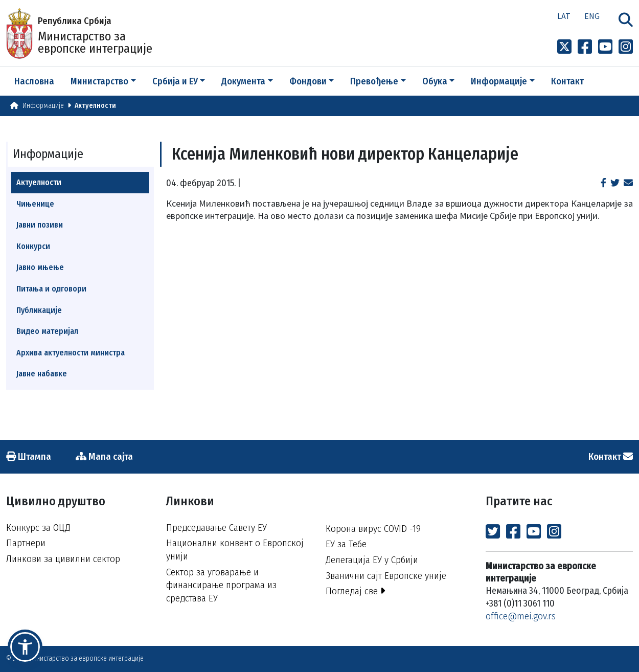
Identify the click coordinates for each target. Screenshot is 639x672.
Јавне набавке (42, 374)
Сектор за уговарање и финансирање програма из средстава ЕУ (221, 585)
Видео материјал (47, 331)
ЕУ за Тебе (346, 544)
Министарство (99, 81)
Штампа (29, 456)
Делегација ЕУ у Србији (372, 560)
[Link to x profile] (564, 47)
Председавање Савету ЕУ (216, 528)
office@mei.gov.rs (521, 616)
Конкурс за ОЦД (38, 528)
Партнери (26, 543)
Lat (564, 16)
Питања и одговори (51, 289)
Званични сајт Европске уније (386, 576)
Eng (592, 16)
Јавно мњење (40, 267)
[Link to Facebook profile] (585, 47)
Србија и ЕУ (175, 81)
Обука (435, 81)
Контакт (567, 81)
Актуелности (95, 106)
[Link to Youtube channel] (605, 47)
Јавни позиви (40, 225)
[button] (25, 647)
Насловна (34, 81)
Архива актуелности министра (71, 353)
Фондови (308, 81)
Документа (243, 81)
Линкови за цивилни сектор (63, 559)
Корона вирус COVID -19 (373, 529)
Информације (499, 81)
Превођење (374, 81)
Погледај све (356, 591)
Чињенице (35, 204)
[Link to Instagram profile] (626, 47)
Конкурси (33, 246)
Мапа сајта (104, 456)
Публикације (39, 310)
